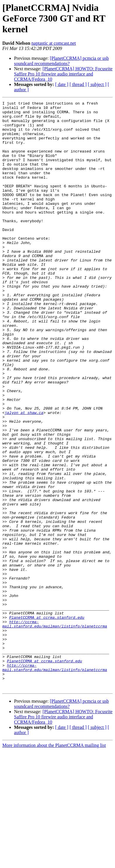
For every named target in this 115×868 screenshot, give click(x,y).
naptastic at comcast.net (54, 43)
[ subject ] (97, 84)
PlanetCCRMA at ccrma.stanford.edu (47, 721)
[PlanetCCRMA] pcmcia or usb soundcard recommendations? (61, 61)
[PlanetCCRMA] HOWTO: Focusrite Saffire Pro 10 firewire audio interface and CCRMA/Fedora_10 (63, 74)
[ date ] (62, 84)
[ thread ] (78, 84)
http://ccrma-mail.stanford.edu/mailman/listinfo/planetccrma (55, 729)
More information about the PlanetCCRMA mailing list (54, 863)
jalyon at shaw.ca (24, 475)
